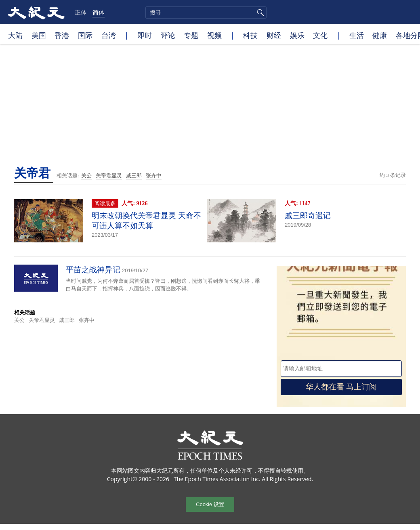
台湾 (109, 35)
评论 (168, 35)
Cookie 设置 (210, 504)
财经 (274, 35)
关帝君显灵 (109, 176)
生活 (357, 35)
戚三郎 (134, 176)
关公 (86, 176)
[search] (206, 13)
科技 (250, 35)
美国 (39, 35)
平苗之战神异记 (93, 270)
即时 (145, 35)
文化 (320, 35)
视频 (214, 35)
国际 (85, 35)
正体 (81, 12)
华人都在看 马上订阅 (341, 387)
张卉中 (154, 176)
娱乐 (297, 35)
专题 (191, 35)
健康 (380, 35)
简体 (99, 12)
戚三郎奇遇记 (308, 216)
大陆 (15, 35)
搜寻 (259, 13)
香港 (62, 35)
